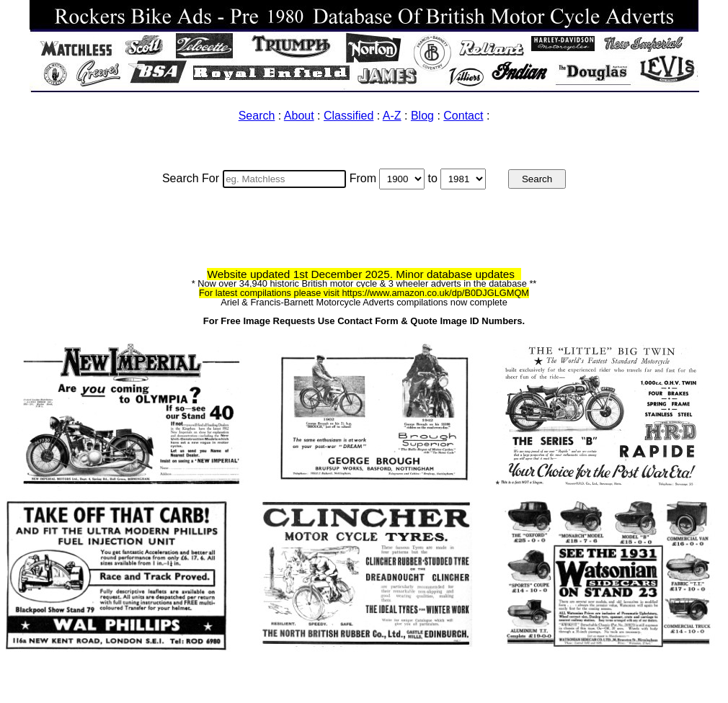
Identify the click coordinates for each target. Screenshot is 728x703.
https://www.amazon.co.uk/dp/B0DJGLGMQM (435, 293)
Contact (463, 116)
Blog (422, 116)
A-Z (392, 116)
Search (257, 116)
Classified (349, 116)
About (299, 116)
